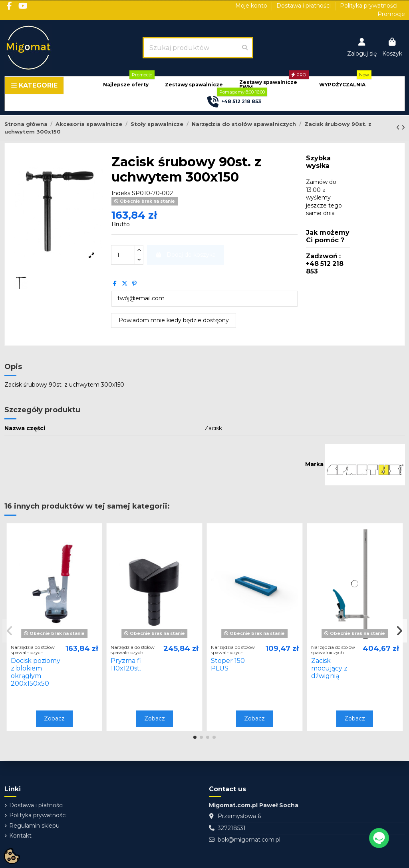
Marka (314, 464)
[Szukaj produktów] (245, 48)
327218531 (232, 828)
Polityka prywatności (369, 6)
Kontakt (20, 836)
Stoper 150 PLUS (228, 664)
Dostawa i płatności (304, 6)
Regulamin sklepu (34, 826)
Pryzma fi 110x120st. (126, 664)
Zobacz (54, 718)
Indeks (121, 193)
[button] (126, 85)
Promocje (391, 14)
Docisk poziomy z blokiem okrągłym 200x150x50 (36, 672)
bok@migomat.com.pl (249, 840)
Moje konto (252, 6)
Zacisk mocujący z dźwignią (329, 668)
